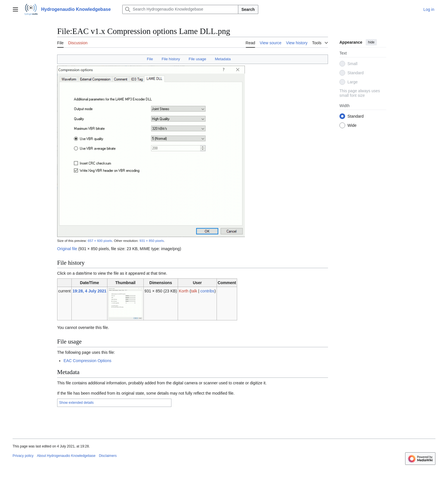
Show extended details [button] (76, 403)
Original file (67, 249)
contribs (207, 291)
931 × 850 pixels (152, 241)
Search (248, 9)
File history (171, 59)
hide (371, 42)
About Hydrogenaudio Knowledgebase (66, 456)
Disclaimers (108, 456)
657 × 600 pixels (100, 241)
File (150, 59)
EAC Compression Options (87, 361)
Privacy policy (23, 456)
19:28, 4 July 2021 (89, 291)
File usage (197, 59)
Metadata (223, 59)
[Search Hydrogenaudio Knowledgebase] (180, 9)
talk (194, 291)
